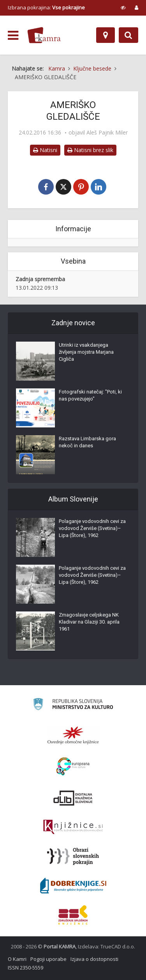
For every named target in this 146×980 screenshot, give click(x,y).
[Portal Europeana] (73, 766)
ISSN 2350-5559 (26, 968)
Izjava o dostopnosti (94, 959)
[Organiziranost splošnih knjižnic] (73, 735)
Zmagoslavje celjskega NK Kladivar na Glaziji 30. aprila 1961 (89, 622)
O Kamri (17, 959)
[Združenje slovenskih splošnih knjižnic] (73, 827)
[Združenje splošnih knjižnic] (73, 915)
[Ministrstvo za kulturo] (73, 705)
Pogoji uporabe (48, 959)
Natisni (45, 150)
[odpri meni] (13, 35)
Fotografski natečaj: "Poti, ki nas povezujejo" (90, 395)
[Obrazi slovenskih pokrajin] (73, 856)
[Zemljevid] (106, 35)
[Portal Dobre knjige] (73, 886)
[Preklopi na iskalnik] (128, 35)
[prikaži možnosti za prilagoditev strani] (123, 7)
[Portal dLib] (73, 798)
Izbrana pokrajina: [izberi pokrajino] (46, 7)
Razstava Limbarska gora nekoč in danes (87, 442)
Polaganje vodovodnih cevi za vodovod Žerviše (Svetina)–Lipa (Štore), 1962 (92, 528)
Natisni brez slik (90, 150)
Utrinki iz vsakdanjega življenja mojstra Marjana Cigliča (86, 352)
